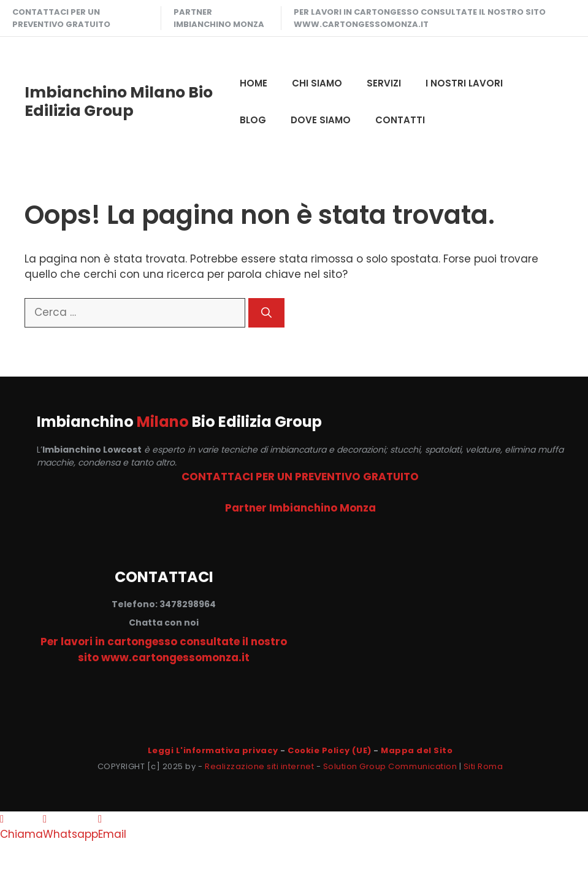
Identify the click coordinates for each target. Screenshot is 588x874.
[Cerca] (266, 313)
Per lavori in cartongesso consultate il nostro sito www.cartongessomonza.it (420, 18)
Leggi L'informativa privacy (213, 750)
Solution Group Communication (390, 766)
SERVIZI (384, 83)
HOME (254, 83)
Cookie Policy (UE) (329, 750)
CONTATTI (400, 120)
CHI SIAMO (317, 83)
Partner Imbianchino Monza (219, 18)
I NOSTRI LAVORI (464, 83)
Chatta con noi (164, 623)
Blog (253, 120)
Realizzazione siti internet (259, 766)
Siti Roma (483, 766)
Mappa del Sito (417, 750)
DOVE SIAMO (321, 120)
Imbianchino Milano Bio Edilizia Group (119, 102)
